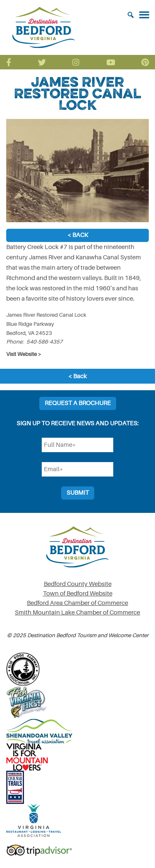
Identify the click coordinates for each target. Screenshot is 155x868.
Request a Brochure (78, 403)
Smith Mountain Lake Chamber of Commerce (77, 613)
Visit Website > (24, 354)
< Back (78, 235)
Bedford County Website (78, 584)
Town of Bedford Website (78, 594)
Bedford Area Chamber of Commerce (77, 603)
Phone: (15, 342)
